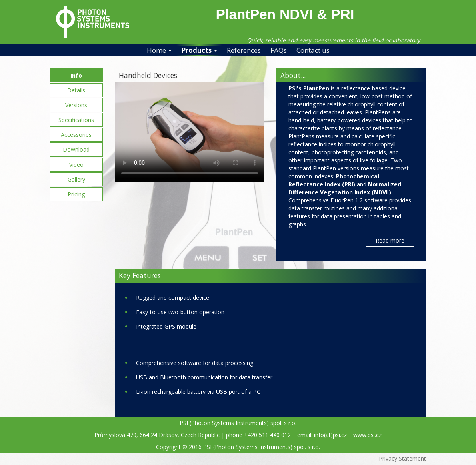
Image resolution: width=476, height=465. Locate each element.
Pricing (76, 194)
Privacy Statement (402, 458)
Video (76, 165)
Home (159, 50)
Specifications (76, 120)
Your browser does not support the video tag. (190, 132)
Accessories (76, 135)
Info (76, 75)
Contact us (313, 50)
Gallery (76, 179)
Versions (76, 105)
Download (76, 149)
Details (76, 90)
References (244, 50)
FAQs (279, 50)
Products (199, 50)
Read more (390, 240)
